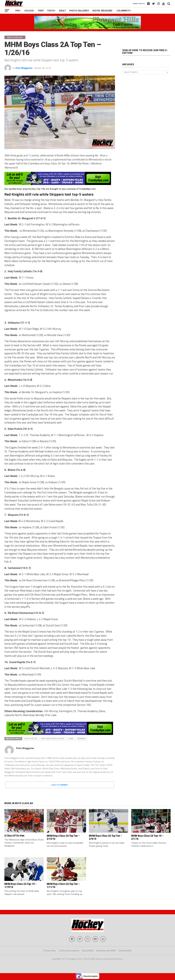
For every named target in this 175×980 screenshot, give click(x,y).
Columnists (123, 11)
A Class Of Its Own (14, 836)
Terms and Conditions (69, 951)
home (71, 739)
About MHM (88, 951)
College (29, 11)
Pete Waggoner (24, 68)
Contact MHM (125, 951)
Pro (18, 11)
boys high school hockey (53, 739)
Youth (51, 11)
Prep (41, 11)
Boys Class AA (31, 739)
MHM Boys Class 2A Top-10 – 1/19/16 (21, 885)
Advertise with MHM (106, 951)
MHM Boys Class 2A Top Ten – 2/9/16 (105, 837)
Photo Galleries (79, 11)
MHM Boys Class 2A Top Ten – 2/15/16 (63, 837)
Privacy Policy (50, 951)
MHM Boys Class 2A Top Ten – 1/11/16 (63, 885)
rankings (81, 739)
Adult (62, 11)
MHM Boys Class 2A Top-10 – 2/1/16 (147, 837)
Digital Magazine (102, 11)
